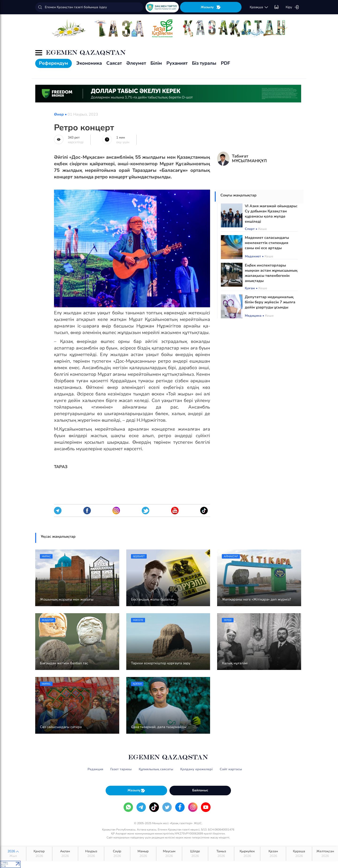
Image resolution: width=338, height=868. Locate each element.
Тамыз (221, 854)
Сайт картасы (231, 769)
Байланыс (200, 790)
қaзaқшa (259, 7)
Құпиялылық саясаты (156, 769)
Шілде (195, 854)
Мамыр (143, 854)
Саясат (114, 63)
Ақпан (65, 854)
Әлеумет (136, 63)
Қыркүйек (247, 854)
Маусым (169, 854)
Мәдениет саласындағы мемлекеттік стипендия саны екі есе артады (267, 243)
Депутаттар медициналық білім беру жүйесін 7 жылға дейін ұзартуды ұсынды (270, 302)
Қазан (273, 854)
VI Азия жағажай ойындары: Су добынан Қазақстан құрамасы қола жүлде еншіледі (271, 214)
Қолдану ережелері (196, 769)
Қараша (299, 854)
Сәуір (117, 854)
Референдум (54, 63)
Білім (156, 63)
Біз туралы (204, 63)
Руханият (177, 63)
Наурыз (91, 854)
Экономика (89, 63)
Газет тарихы (121, 769)
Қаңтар (39, 854)
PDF (225, 63)
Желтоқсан (325, 854)
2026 (13, 854)
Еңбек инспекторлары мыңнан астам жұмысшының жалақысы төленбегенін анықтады (271, 273)
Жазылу (211, 7)
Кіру (292, 7)
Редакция (95, 769)
